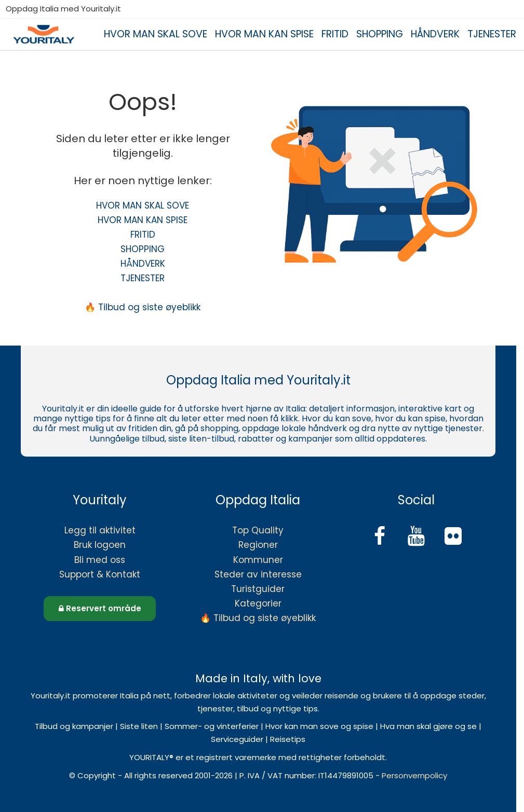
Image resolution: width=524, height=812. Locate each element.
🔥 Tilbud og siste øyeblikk (143, 307)
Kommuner (258, 560)
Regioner (258, 545)
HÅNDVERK (435, 34)
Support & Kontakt (100, 574)
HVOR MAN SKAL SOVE (156, 34)
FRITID (335, 34)
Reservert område (100, 608)
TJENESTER (492, 34)
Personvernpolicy (414, 775)
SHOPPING (380, 34)
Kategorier (258, 603)
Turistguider (258, 589)
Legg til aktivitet (100, 530)
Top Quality (258, 530)
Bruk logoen (100, 545)
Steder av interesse (258, 574)
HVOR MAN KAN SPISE (264, 34)
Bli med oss (100, 560)
